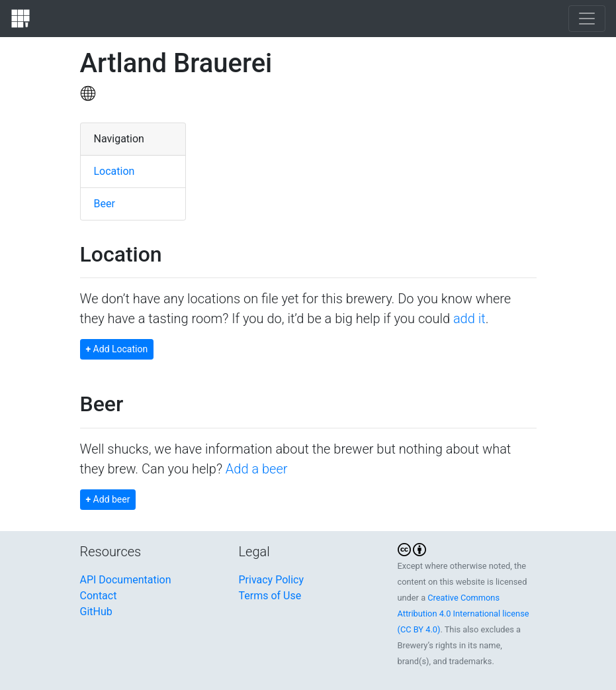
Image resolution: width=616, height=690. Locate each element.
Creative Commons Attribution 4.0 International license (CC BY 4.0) (463, 614)
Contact (99, 596)
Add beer (108, 499)
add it (469, 319)
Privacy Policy (272, 580)
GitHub (96, 612)
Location (114, 171)
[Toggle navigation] (587, 19)
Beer (105, 204)
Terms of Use (270, 596)
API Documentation (126, 580)
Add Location (117, 349)
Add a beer (257, 469)
